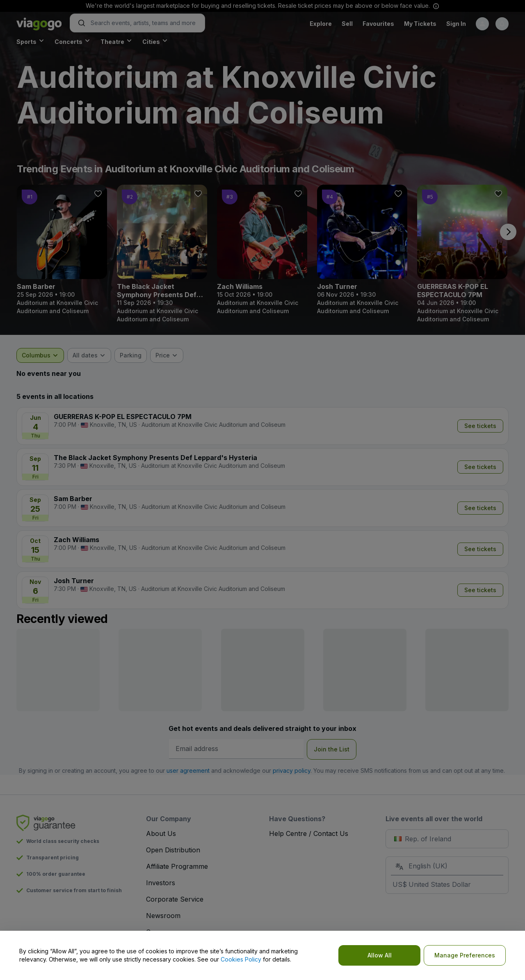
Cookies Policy (241, 959)
